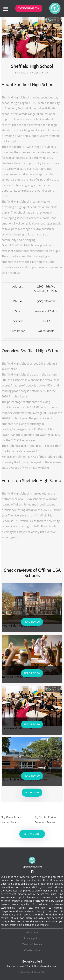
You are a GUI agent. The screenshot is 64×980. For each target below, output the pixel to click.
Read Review (32, 622)
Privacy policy (32, 938)
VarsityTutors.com (29, 8)
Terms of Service (32, 944)
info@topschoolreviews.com (44, 966)
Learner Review (10, 822)
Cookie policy (32, 950)
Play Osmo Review (11, 817)
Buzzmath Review (45, 822)
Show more (32, 793)
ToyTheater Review (45, 817)
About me (32, 932)
